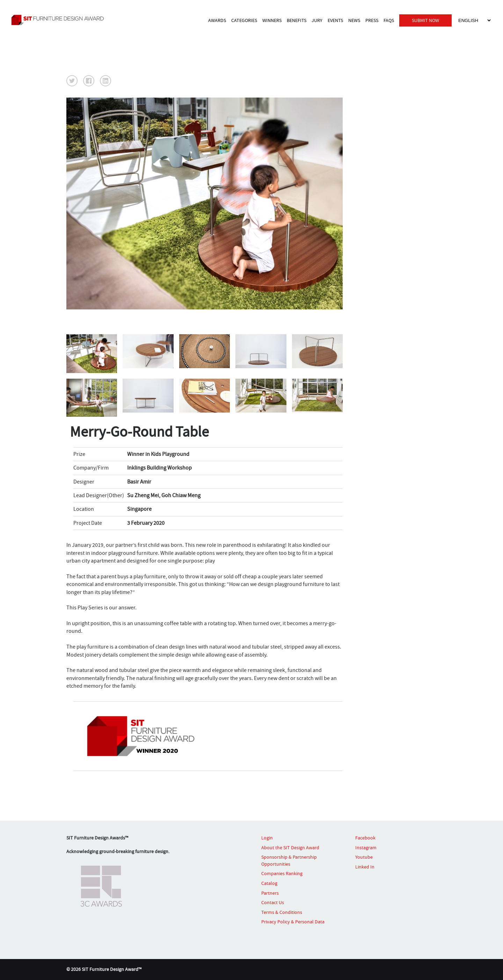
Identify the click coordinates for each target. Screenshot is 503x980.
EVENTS (335, 20)
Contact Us (273, 902)
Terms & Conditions (282, 912)
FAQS (389, 20)
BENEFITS (297, 20)
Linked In (365, 867)
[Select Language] (474, 20)
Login (267, 838)
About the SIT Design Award (290, 847)
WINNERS (272, 20)
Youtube (364, 857)
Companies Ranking (282, 873)
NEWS (354, 20)
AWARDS (217, 20)
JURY (317, 20)
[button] (72, 81)
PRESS (372, 20)
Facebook (365, 838)
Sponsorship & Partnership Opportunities (289, 860)
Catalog (269, 883)
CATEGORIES (244, 20)
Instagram (366, 847)
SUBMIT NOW (425, 20)
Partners (270, 893)
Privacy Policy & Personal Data (293, 922)
